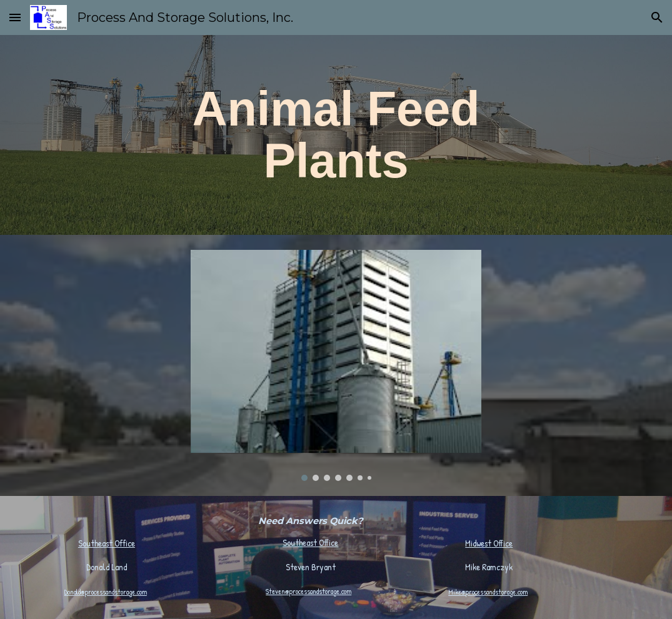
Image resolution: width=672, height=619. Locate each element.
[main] (336, 135)
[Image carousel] (336, 365)
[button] (15, 17)
